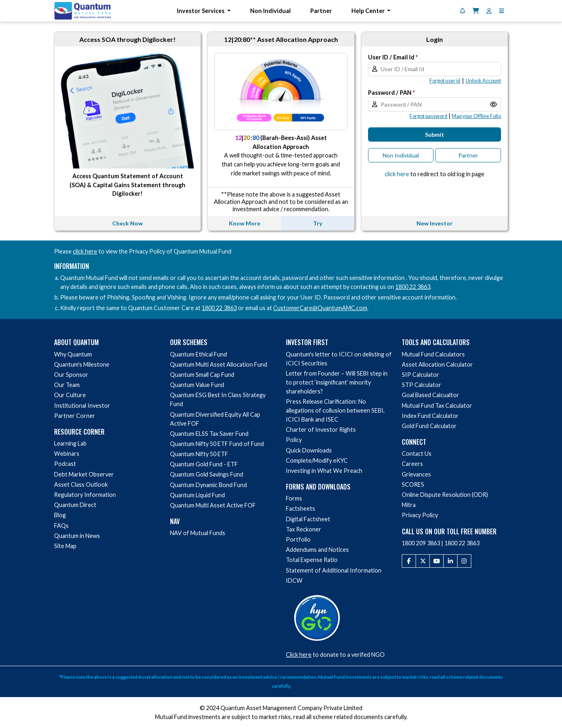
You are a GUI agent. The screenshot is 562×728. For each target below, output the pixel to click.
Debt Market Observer (84, 474)
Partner (321, 11)
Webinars (67, 454)
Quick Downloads (309, 450)
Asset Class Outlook (81, 484)
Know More (245, 223)
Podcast (65, 464)
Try (318, 223)
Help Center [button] (369, 11)
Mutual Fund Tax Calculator (437, 406)
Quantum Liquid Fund (197, 495)
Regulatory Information (85, 495)
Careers (412, 464)
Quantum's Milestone (82, 364)
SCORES (413, 484)
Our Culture (70, 395)
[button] (502, 11)
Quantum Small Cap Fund (202, 375)
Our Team (67, 385)
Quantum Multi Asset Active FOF (213, 505)
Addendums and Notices (317, 550)
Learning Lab (70, 443)
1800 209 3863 (421, 543)
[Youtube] (437, 561)
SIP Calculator (420, 375)
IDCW (294, 580)
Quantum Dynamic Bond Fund (208, 485)
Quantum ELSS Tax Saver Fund (209, 434)
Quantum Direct (75, 505)
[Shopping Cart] (476, 11)
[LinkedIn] (450, 561)
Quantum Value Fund (197, 385)
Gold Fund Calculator (429, 426)
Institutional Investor (82, 406)
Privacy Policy (420, 515)
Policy (294, 440)
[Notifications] (463, 11)
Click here (299, 655)
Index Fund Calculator (430, 416)
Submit (435, 134)
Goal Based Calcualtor (430, 395)
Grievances (416, 474)
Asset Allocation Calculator (437, 364)
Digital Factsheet (308, 519)
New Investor (435, 223)
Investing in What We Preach (324, 471)
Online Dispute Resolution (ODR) (445, 495)
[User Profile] (489, 11)
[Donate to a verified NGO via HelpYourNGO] (317, 617)
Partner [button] (468, 155)
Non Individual (270, 11)
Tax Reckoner (304, 529)
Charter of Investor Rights (321, 430)
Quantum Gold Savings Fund (207, 474)
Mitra (409, 505)
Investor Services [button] (201, 11)
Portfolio (298, 539)
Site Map (65, 546)
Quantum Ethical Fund (198, 354)
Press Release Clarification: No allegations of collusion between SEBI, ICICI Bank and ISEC (335, 410)
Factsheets (301, 508)
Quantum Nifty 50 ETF (199, 454)
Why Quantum (73, 354)
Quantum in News (77, 536)
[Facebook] (409, 561)
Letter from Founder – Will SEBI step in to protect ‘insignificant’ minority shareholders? (337, 382)
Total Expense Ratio (312, 560)
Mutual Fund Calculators (433, 354)
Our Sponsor (71, 375)
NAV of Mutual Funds (198, 533)
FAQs (61, 526)
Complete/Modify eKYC (317, 460)
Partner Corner (75, 416)
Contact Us (417, 454)
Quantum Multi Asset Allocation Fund (219, 364)
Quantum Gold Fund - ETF (204, 464)
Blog (60, 515)
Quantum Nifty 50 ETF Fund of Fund (217, 444)
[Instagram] (464, 561)
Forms (294, 498)
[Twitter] (423, 561)
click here (85, 251)
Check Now (127, 223)
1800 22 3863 (413, 287)
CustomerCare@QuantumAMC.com (320, 308)
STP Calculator (421, 385)
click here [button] (397, 174)
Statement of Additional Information (334, 570)
